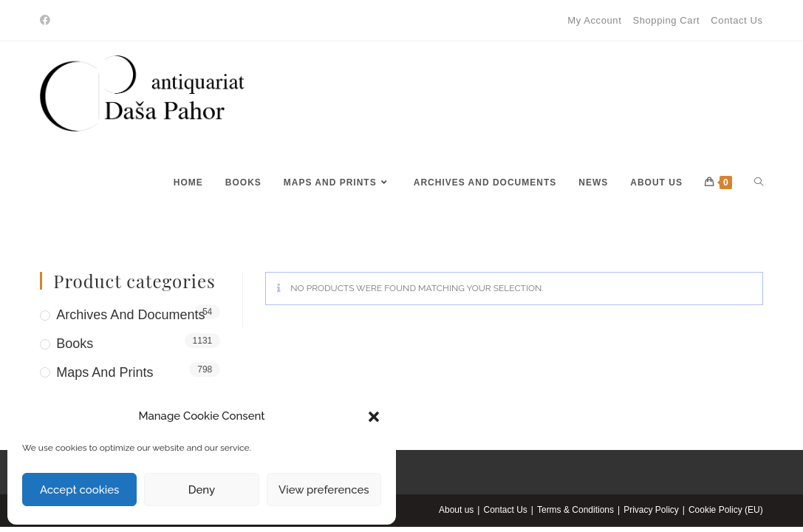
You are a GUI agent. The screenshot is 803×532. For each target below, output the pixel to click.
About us (456, 510)
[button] (374, 417)
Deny (202, 490)
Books (75, 344)
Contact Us (737, 20)
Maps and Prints (105, 372)
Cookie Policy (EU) (726, 510)
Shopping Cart (666, 20)
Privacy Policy (651, 510)
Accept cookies (79, 490)
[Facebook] (47, 21)
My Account (594, 20)
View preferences (324, 490)
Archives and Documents (130, 315)
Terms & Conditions (575, 510)
